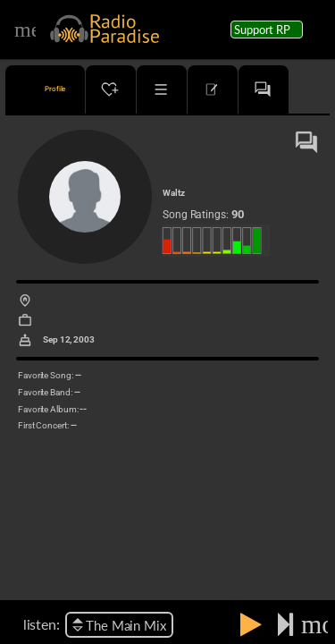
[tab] (45, 89)
